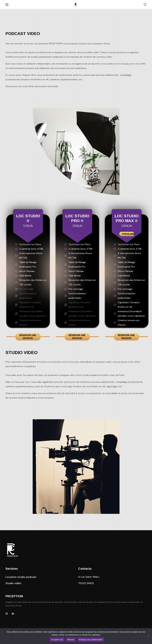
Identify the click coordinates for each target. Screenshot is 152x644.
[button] (145, 5)
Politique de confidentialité (91, 640)
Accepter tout (57, 640)
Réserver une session (28, 337)
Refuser (71, 640)
